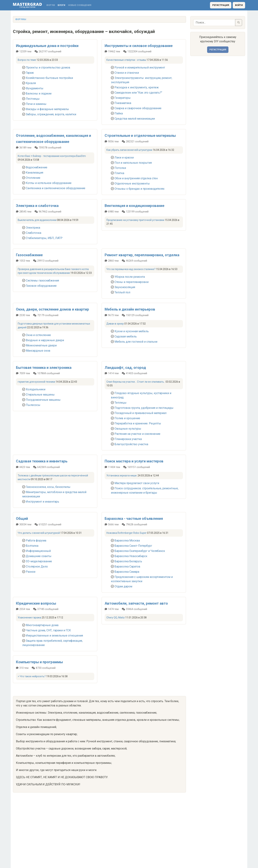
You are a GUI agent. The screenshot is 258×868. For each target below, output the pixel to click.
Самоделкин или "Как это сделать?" (138, 93)
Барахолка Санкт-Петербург (133, 546)
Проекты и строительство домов (48, 68)
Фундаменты (35, 88)
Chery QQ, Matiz (116, 618)
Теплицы (120, 403)
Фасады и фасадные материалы (47, 109)
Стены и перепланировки (132, 282)
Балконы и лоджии (39, 94)
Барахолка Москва (127, 541)
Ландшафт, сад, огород (125, 368)
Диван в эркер (115, 324)
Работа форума (36, 541)
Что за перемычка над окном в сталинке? (131, 269)
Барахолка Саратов (127, 567)
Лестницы (33, 99)
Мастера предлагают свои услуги (137, 483)
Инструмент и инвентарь (42, 502)
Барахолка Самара (127, 572)
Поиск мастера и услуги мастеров (134, 461)
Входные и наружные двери (45, 340)
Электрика (33, 228)
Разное (31, 572)
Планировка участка (128, 439)
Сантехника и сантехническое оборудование (56, 188)
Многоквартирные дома (42, 625)
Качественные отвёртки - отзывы (126, 60)
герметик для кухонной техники (36, 382)
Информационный (38, 551)
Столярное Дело (37, 567)
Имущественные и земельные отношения (54, 636)
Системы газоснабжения (42, 281)
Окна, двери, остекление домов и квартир (52, 309)
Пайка (119, 113)
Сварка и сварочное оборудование (138, 108)
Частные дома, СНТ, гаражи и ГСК (48, 630)
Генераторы (123, 98)
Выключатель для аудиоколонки (37, 220)
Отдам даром (123, 586)
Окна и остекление (38, 335)
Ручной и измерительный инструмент (140, 68)
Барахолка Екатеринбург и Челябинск (140, 551)
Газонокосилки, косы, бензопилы (48, 487)
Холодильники (36, 389)
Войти (239, 5)
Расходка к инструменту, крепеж (137, 87)
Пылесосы (33, 405)
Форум (51, 5)
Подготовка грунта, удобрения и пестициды (144, 408)
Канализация (34, 173)
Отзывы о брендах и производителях (139, 189)
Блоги (61, 5)
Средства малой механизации (135, 119)
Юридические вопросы (36, 603)
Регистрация (221, 5)
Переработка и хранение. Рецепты (138, 423)
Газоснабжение (29, 255)
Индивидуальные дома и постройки (47, 46)
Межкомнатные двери (41, 345)
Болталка (32, 546)
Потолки (120, 168)
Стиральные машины (40, 395)
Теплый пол (122, 292)
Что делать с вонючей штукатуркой (39, 533)
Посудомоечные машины (43, 400)
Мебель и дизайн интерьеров (130, 309)
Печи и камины (36, 104)
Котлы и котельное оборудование (49, 183)
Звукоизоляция (125, 287)
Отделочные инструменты (132, 184)
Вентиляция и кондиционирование (134, 206)
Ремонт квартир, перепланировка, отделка (142, 255)
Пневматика (123, 103)
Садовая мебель (126, 336)
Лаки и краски (124, 158)
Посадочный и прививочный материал (140, 413)
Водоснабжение (37, 167)
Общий (22, 519)
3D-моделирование (39, 561)
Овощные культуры (128, 429)
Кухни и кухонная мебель (132, 331)
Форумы (21, 19)
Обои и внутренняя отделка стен (136, 178)
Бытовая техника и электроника (44, 368)
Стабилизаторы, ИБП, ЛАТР (44, 238)
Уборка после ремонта (130, 277)
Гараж (30, 73)
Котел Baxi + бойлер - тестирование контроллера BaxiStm (52, 156)
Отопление (33, 178)
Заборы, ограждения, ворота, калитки (51, 114)
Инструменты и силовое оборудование (139, 46)
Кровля (31, 83)
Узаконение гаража (29, 618)
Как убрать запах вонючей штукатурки (129, 150)
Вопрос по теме (27, 60)
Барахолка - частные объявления (134, 519)
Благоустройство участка (131, 444)
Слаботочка (34, 233)
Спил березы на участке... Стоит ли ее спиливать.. (136, 382)
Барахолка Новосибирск (131, 556)
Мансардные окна (38, 351)
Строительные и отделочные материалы (140, 136)
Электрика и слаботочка (37, 206)
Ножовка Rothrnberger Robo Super (126, 533)
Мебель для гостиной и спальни (136, 342)
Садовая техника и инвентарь (42, 461)
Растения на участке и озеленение (137, 434)
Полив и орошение (127, 418)
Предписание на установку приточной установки (135, 220)
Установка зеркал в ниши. (122, 476)
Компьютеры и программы (39, 662)
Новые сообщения (80, 5)
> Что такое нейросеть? (32, 676)
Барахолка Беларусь (128, 561)
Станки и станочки (127, 73)
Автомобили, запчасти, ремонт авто (136, 603)
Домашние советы (39, 556)
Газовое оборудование (41, 286)
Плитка (119, 173)
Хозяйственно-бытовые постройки (49, 78)
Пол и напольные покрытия (133, 163)
